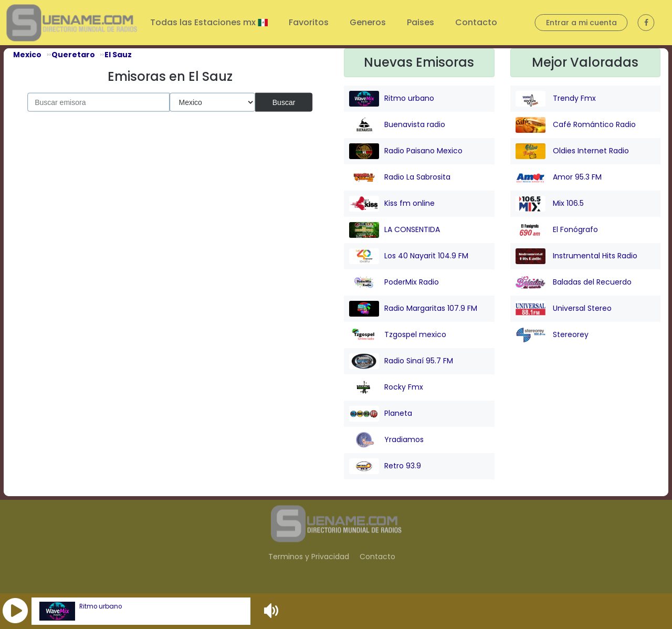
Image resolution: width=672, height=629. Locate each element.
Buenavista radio (397, 125)
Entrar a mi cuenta (581, 23)
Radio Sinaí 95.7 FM (401, 361)
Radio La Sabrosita (400, 177)
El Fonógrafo (557, 230)
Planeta (381, 414)
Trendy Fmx (556, 99)
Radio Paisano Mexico (406, 151)
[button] (15, 611)
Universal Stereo (564, 309)
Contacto (476, 22)
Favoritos (309, 22)
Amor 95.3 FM (559, 177)
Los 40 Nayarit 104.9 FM (409, 256)
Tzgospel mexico (398, 335)
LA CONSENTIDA (395, 230)
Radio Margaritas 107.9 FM (413, 309)
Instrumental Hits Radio (576, 256)
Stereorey (552, 335)
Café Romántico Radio (576, 125)
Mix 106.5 (550, 204)
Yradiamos (386, 440)
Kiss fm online (392, 204)
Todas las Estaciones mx (204, 22)
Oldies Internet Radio (572, 151)
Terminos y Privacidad (309, 557)
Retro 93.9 (385, 466)
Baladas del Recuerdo (574, 282)
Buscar (284, 102)
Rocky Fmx (386, 387)
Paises (421, 22)
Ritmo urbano (101, 606)
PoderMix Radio (394, 282)
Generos (368, 22)
